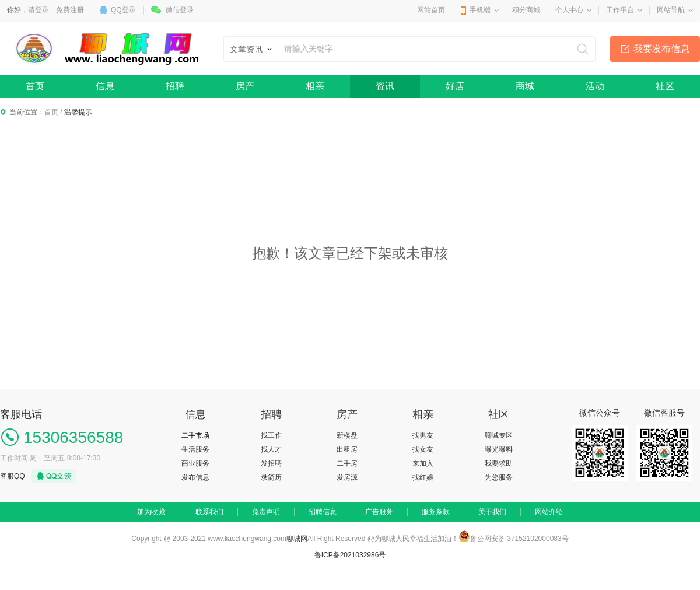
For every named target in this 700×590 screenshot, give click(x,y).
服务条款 (436, 512)
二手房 (347, 463)
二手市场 (195, 435)
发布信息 (195, 477)
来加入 (423, 463)
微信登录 (180, 10)
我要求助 (499, 463)
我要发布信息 (661, 49)
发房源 (347, 477)
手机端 (480, 10)
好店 (455, 86)
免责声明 (266, 512)
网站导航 (671, 10)
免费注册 (70, 10)
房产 (245, 86)
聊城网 (297, 539)
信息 (105, 86)
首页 (35, 86)
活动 (595, 86)
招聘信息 (323, 512)
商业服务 (195, 463)
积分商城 (526, 10)
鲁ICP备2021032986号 (350, 555)
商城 (525, 86)
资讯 (385, 86)
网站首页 (431, 10)
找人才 (271, 449)
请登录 (38, 10)
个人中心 (569, 10)
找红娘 (423, 477)
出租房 (347, 449)
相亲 (315, 86)
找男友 (423, 435)
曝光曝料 (499, 449)
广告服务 (379, 512)
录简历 (271, 477)
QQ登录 (123, 10)
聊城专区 (499, 435)
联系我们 (209, 512)
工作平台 (620, 10)
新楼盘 (347, 435)
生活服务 (195, 449)
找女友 (423, 449)
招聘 (175, 86)
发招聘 (271, 463)
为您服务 (499, 477)
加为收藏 (151, 512)
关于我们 (492, 512)
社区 (665, 86)
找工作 (271, 435)
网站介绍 (549, 512)
